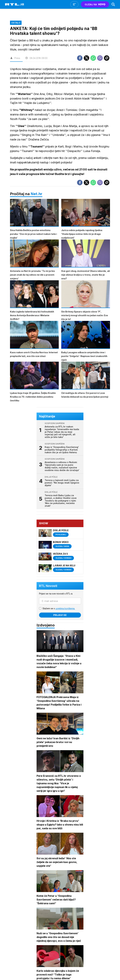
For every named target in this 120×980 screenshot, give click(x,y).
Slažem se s (59, 608)
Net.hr (36, 194)
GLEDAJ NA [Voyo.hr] (95, 4)
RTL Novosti (48, 586)
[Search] (113, 4)
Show (44, 523)
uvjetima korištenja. (65, 608)
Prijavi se (60, 615)
